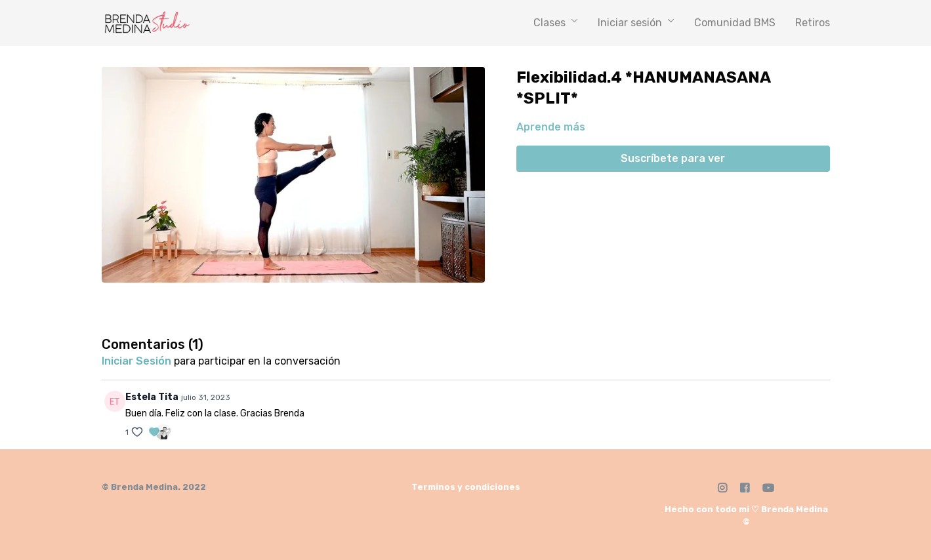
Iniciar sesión (636, 23)
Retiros (813, 23)
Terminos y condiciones (466, 487)
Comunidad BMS (735, 23)
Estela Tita (152, 397)
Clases (556, 23)
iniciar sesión (136, 361)
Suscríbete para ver (673, 158)
